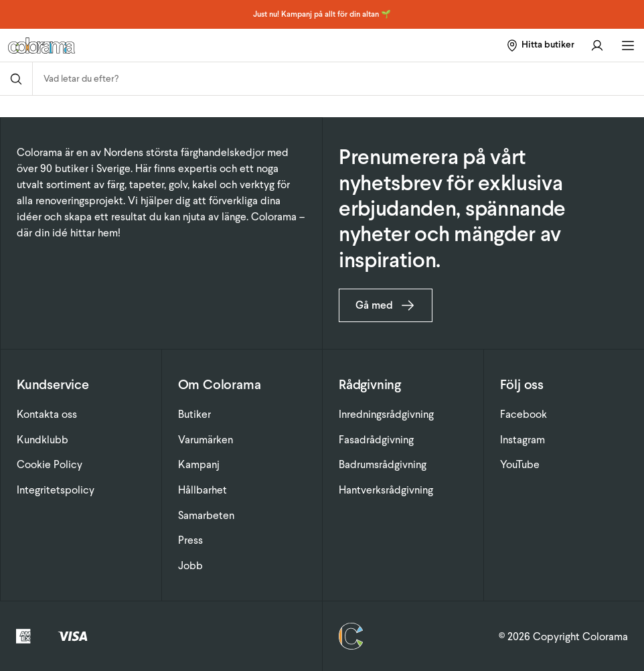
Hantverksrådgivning (386, 490)
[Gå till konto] (597, 45)
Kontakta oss (47, 414)
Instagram (522, 440)
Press (190, 540)
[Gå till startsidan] (118, 46)
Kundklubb (43, 440)
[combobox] (338, 79)
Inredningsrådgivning (386, 414)
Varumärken (206, 440)
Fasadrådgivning (376, 440)
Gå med (386, 305)
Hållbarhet (203, 490)
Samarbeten (206, 515)
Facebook (524, 414)
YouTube (520, 464)
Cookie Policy (50, 464)
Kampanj (199, 464)
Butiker (194, 414)
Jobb (190, 566)
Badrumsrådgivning (383, 464)
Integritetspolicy (56, 490)
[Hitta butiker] (540, 45)
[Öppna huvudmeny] (628, 46)
